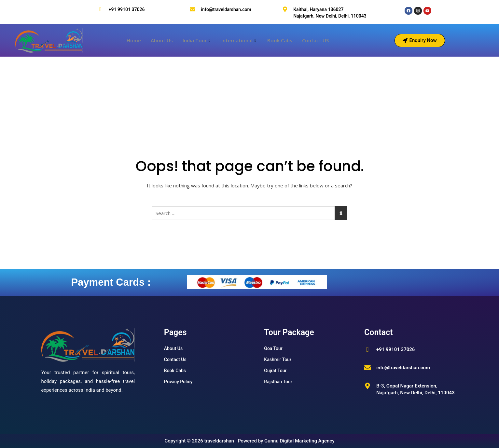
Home (134, 40)
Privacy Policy (178, 382)
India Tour (197, 40)
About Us (162, 40)
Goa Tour (273, 348)
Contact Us (175, 360)
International (239, 40)
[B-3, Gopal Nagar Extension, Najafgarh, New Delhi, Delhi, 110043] (367, 386)
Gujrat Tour (275, 371)
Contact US (315, 40)
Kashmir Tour (278, 360)
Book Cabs (280, 40)
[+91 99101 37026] (100, 9)
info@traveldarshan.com (226, 9)
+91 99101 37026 (127, 9)
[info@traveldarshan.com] (193, 9)
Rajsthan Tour (278, 382)
